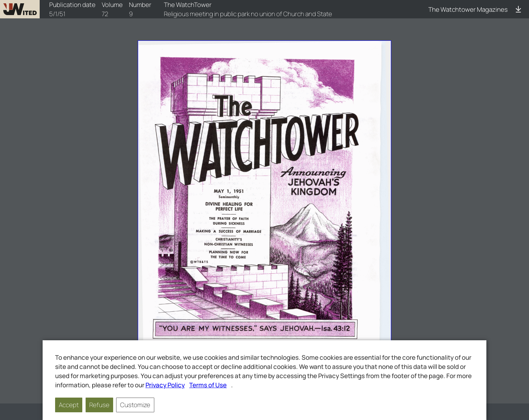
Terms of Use (208, 385)
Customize (135, 405)
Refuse (99, 405)
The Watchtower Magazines (468, 9)
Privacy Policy (165, 385)
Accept (69, 405)
